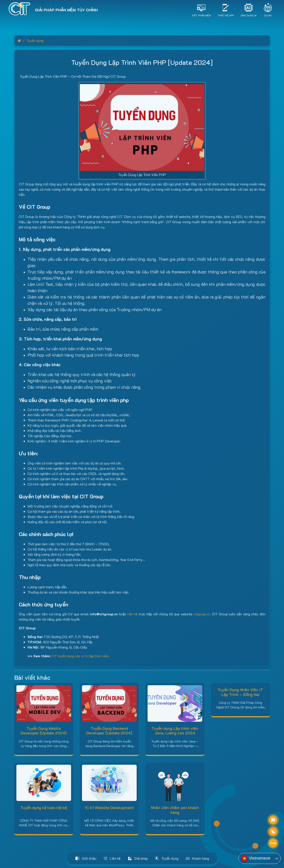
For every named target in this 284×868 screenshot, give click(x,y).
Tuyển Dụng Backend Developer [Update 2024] (109, 731)
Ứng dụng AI (249, 15)
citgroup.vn (202, 614)
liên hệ (132, 614)
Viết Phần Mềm (201, 15)
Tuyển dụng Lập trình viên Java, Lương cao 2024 (175, 731)
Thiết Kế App (226, 15)
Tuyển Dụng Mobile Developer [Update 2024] (44, 731)
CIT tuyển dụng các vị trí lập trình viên (80, 656)
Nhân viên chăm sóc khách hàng (175, 810)
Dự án (268, 15)
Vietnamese (256, 858)
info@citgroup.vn (104, 614)
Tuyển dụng (35, 41)
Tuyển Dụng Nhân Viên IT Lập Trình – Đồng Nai (240, 692)
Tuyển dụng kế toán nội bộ (44, 808)
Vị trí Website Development (109, 808)
